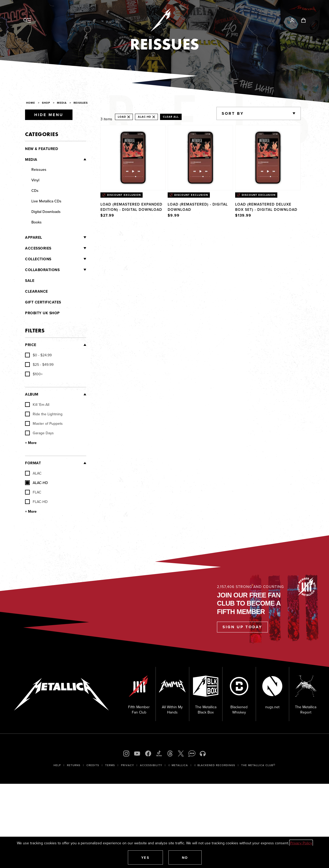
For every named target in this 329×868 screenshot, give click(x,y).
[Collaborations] (73, 270)
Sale (30, 281)
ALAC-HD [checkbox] (37, 483)
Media (62, 103)
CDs (35, 191)
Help (57, 765)
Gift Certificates (43, 302)
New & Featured (42, 149)
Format (33, 463)
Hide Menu (49, 115)
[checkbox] (38, 355)
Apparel (34, 237)
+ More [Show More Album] (31, 443)
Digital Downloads (46, 212)
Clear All (171, 117)
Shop (46, 103)
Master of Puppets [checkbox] (44, 423)
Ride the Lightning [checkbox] (44, 414)
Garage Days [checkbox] (39, 433)
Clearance (37, 291)
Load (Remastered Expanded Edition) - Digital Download (131, 207)
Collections (38, 259)
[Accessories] (69, 248)
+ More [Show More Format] (31, 511)
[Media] (62, 159)
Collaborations (42, 270)
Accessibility (151, 765)
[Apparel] (64, 237)
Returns (74, 765)
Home (31, 103)
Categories (42, 134)
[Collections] (69, 259)
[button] (146, 857)
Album (32, 394)
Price (31, 345)
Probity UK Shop (42, 313)
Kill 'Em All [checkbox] (37, 405)
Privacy (127, 765)
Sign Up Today (242, 627)
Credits (93, 765)
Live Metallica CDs (46, 201)
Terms (110, 765)
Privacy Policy (301, 843)
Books (37, 222)
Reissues (81, 103)
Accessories (38, 248)
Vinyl (35, 180)
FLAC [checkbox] (33, 492)
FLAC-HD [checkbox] (36, 502)
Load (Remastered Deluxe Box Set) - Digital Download (266, 207)
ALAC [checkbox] (33, 473)
